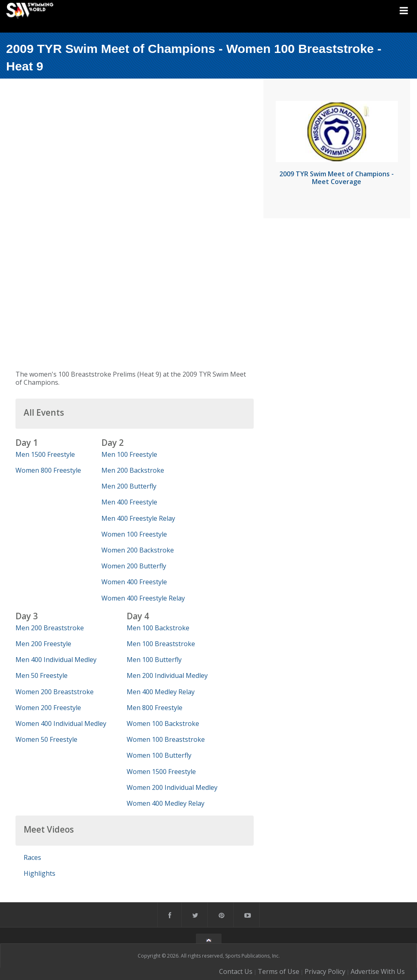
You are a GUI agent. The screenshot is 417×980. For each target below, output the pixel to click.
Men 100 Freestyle (129, 454)
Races (32, 857)
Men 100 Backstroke (158, 628)
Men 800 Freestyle (155, 708)
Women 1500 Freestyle (161, 772)
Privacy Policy (325, 971)
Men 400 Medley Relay (161, 692)
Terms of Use (279, 971)
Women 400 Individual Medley (61, 723)
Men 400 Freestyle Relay (138, 518)
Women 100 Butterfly (159, 755)
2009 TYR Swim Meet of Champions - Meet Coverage (337, 178)
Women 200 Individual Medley (172, 787)
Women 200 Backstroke (138, 550)
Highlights (40, 873)
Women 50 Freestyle (46, 739)
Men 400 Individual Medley (56, 660)
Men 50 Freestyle (42, 675)
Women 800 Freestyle (48, 470)
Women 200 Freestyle (48, 708)
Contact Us (236, 971)
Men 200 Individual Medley (167, 675)
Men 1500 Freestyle (45, 454)
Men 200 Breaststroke (50, 628)
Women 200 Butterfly (134, 566)
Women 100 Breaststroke (166, 739)
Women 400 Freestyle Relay (143, 598)
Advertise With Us (378, 971)
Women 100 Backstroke (163, 723)
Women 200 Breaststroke (55, 692)
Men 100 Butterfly (154, 660)
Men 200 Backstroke (133, 470)
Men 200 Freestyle (43, 644)
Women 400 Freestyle (134, 582)
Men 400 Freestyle (129, 502)
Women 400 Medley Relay (166, 803)
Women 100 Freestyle (134, 534)
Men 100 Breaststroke (161, 644)
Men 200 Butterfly (129, 486)
